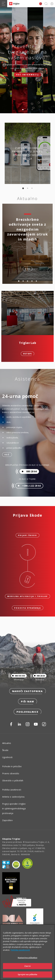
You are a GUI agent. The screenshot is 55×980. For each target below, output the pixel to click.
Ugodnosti (7, 757)
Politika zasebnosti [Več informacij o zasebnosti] (20, 950)
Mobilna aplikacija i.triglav (27, 596)
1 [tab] (23, 110)
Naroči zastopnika (27, 691)
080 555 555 (18, 676)
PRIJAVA (51, 4)
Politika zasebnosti (12, 790)
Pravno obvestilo (11, 773)
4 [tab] (32, 281)
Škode (5, 750)
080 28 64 (39, 676)
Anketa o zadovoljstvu (13, 797)
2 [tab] (28, 110)
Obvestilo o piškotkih (13, 781)
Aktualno (7, 743)
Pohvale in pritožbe (12, 766)
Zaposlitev (7, 820)
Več (7, 455)
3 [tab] (32, 110)
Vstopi (27, 354)
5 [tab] (36, 281)
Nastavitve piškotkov (28, 958)
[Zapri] (51, 928)
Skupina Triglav (11, 839)
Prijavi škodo (27, 535)
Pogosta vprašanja (28, 608)
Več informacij (28, 75)
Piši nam (27, 701)
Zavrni (27, 966)
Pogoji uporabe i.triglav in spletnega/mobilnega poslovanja (14, 808)
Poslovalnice (27, 712)
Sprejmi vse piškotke (27, 974)
